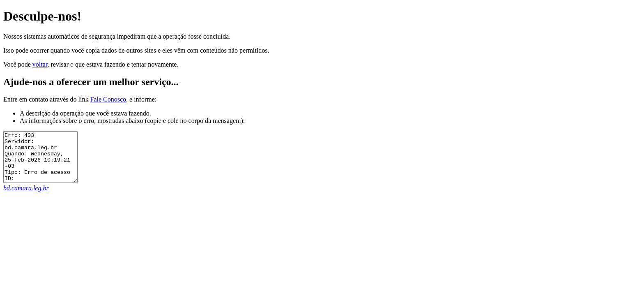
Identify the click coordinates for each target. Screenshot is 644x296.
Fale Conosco (108, 99)
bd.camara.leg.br (26, 198)
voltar (40, 64)
